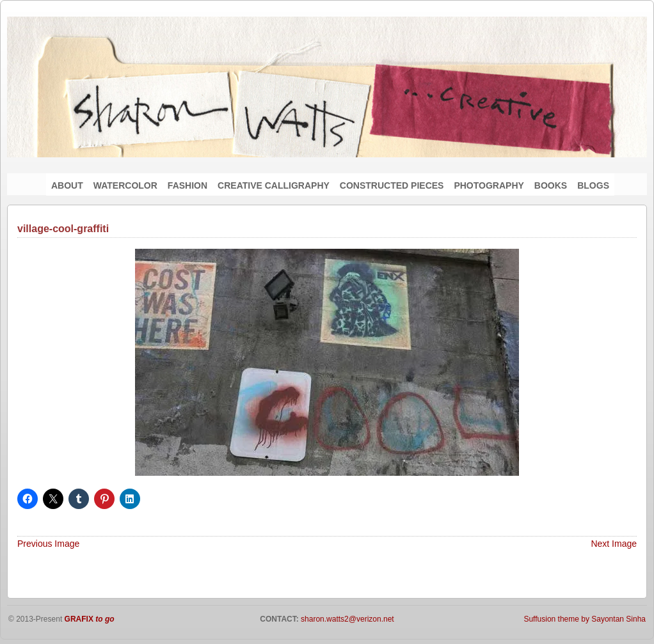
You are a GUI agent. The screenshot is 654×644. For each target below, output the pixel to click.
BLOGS (593, 185)
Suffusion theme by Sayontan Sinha (585, 619)
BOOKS (551, 185)
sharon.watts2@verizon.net (347, 619)
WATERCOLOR (125, 185)
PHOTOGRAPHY (489, 185)
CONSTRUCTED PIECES (392, 185)
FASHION (187, 185)
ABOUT (67, 185)
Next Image (614, 544)
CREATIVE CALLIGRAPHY (274, 185)
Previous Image (48, 544)
